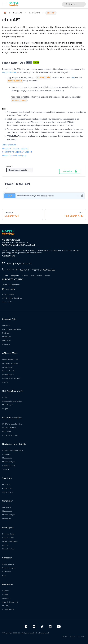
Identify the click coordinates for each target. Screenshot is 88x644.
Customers (7, 572)
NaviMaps (6, 454)
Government (7, 492)
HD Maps (6, 344)
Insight (5, 409)
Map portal (7, 507)
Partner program (9, 568)
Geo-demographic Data (12, 329)
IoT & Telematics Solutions (12, 424)
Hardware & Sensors (10, 435)
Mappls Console (9, 72)
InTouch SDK (7, 367)
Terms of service (9, 145)
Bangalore (15, 276)
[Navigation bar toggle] (4, 4)
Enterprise (6, 484)
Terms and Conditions (11, 285)
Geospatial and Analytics (12, 401)
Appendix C (7, 302)
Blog (4, 575)
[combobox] (74, 4)
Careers (5, 594)
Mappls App (7, 458)
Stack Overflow (8, 549)
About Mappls (8, 564)
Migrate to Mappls (9, 541)
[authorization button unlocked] (81, 196)
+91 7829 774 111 (19, 270)
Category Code (8, 294)
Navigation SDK (9, 465)
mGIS (4, 397)
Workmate (7, 431)
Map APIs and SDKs (10, 360)
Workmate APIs (9, 371)
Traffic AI (6, 469)
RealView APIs (8, 375)
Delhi (6, 276)
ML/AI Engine (8, 405)
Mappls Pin (7, 340)
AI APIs (5, 382)
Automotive (7, 488)
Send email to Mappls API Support (17, 152)
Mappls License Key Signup (14, 156)
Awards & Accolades (10, 602)
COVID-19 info (8, 538)
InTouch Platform (9, 428)
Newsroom (7, 598)
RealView (6, 333)
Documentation (9, 534)
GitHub (5, 545)
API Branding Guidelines (12, 298)
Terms (65, 636)
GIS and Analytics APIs (11, 378)
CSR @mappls (8, 609)
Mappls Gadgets (9, 462)
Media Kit (6, 606)
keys (73, 78)
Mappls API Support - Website (15, 149)
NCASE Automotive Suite (12, 450)
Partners (6, 591)
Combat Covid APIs (10, 363)
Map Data (6, 325)
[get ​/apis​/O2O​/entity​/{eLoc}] (42, 196)
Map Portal (7, 337)
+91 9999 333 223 (44, 270)
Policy (72, 636)
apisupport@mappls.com (17, 263)
